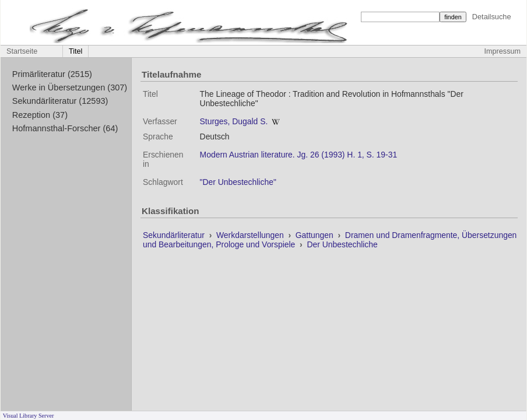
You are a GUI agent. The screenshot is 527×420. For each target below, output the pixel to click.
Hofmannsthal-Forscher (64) (65, 128)
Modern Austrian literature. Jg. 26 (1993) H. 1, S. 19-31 (299, 155)
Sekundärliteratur (175, 235)
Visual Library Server (29, 416)
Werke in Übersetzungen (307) (70, 87)
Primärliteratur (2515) (52, 74)
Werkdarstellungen (251, 235)
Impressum (503, 51)
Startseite (22, 51)
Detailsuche (492, 17)
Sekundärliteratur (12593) (60, 101)
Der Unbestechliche (342, 244)
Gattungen (316, 235)
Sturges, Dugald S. (234, 121)
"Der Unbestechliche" (238, 182)
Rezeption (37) (40, 115)
